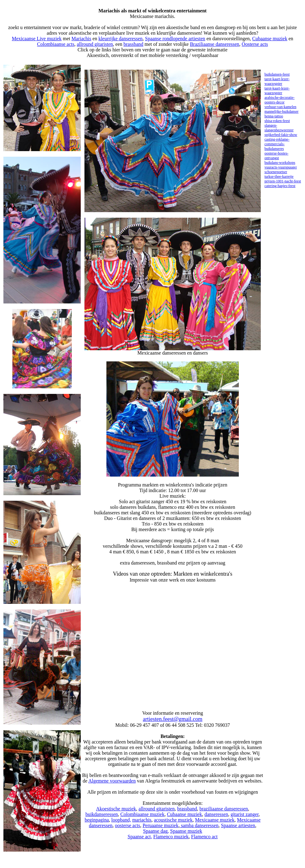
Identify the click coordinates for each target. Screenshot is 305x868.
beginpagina (97, 820)
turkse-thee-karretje (279, 177)
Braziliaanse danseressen (215, 44)
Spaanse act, (140, 837)
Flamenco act (204, 837)
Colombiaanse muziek (142, 814)
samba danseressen (199, 825)
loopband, (121, 820)
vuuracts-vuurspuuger (281, 167)
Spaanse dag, (156, 831)
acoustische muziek (173, 820)
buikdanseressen (102, 814)
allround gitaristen (95, 44)
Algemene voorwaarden (112, 781)
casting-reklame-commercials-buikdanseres (277, 144)
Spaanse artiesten (238, 825)
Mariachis (81, 39)
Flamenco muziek (171, 837)
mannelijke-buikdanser (281, 111)
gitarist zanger (244, 814)
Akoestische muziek (116, 809)
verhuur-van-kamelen (280, 107)
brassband (133, 44)
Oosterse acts (255, 44)
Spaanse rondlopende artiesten (175, 39)
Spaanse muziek (186, 831)
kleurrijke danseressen (120, 39)
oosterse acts (128, 825)
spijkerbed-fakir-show (281, 135)
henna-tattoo (274, 116)
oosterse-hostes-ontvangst (276, 156)
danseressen (216, 814)
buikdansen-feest (277, 74)
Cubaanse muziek (270, 39)
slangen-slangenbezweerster (279, 128)
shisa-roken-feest (277, 121)
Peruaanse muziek (161, 825)
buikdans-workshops (280, 163)
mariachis (142, 820)
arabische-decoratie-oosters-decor (279, 100)
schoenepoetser (276, 172)
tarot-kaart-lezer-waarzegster (277, 81)
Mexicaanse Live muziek (37, 39)
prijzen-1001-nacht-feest (283, 181)
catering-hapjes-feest (280, 186)
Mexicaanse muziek (215, 820)
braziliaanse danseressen (224, 809)
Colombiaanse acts (56, 44)
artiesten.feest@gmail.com (173, 719)
